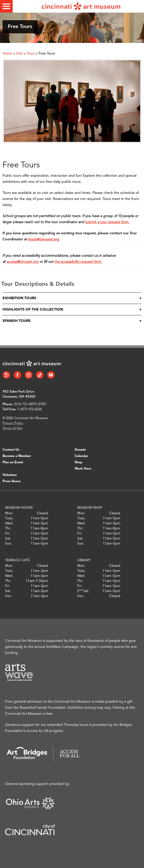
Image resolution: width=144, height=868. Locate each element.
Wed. (9, 523)
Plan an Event (13, 462)
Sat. (8, 539)
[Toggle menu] (6, 6)
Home (7, 54)
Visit (19, 54)
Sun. (9, 544)
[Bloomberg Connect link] (6, 375)
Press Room (12, 481)
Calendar (81, 456)
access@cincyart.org (23, 262)
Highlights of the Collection (33, 310)
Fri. (8, 533)
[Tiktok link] (40, 375)
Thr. (8, 528)
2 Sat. (83, 591)
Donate (80, 450)
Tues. (9, 518)
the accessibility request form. (78, 262)
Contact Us (11, 450)
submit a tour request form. (107, 222)
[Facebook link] (17, 375)
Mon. (9, 513)
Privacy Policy (13, 423)
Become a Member (17, 456)
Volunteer (10, 475)
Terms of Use (12, 428)
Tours (30, 54)
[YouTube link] (51, 375)
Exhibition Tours (19, 298)
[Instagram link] (29, 375)
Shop (78, 462)
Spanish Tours (17, 321)
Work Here (83, 469)
